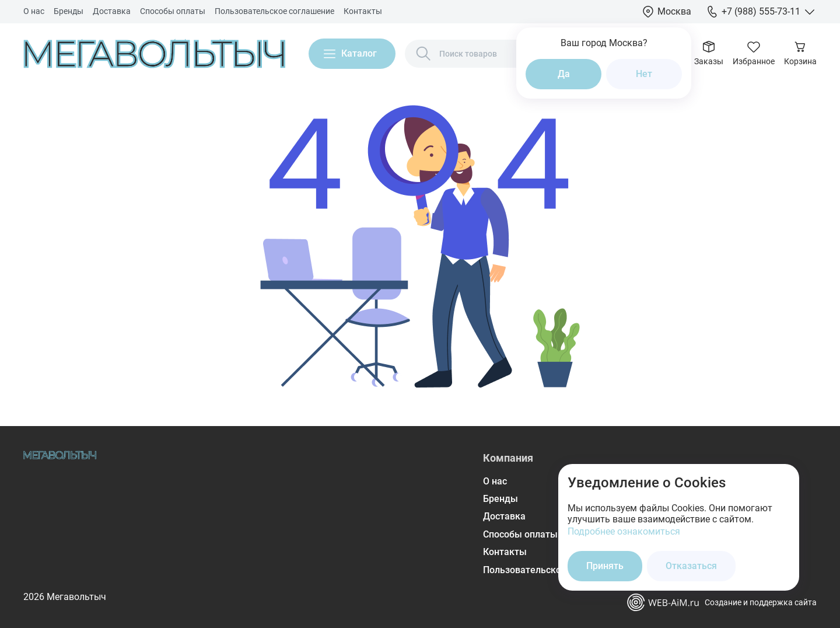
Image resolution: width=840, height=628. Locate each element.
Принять (605, 566)
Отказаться (691, 566)
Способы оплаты (173, 11)
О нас (34, 11)
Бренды (69, 11)
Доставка (112, 11)
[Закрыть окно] (783, 480)
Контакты (363, 11)
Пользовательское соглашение (274, 11)
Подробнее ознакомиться (624, 531)
